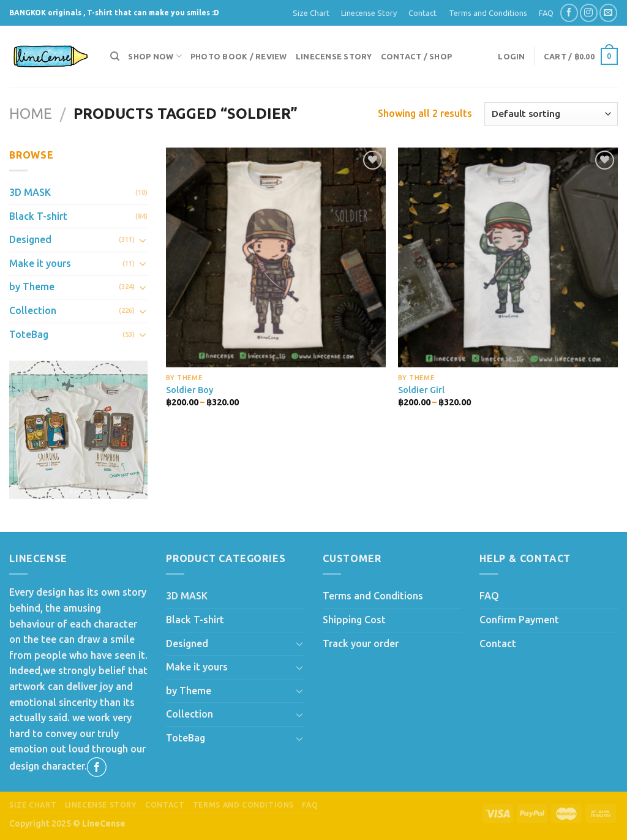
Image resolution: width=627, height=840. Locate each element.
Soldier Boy (190, 390)
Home (31, 114)
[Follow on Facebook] (569, 13)
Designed (30, 239)
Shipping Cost (354, 620)
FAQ (546, 13)
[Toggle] (143, 240)
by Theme (32, 287)
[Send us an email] (608, 13)
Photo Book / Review (239, 56)
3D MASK (30, 192)
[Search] (115, 56)
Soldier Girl (421, 390)
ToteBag (29, 334)
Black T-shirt (38, 216)
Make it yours (40, 263)
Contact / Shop (417, 56)
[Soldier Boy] (276, 257)
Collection (33, 310)
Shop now (155, 56)
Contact (422, 13)
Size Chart (311, 13)
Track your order (361, 643)
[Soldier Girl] (508, 257)
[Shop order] (551, 114)
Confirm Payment (519, 620)
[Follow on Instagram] (589, 13)
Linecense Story (369, 13)
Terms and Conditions (488, 13)
